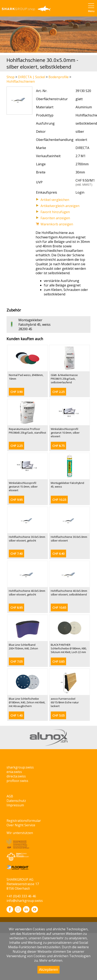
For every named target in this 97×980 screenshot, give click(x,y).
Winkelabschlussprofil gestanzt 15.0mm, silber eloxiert (23, 487)
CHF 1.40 (16, 715)
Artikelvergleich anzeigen (60, 206)
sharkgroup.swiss (20, 767)
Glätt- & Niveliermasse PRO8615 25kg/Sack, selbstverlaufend (64, 379)
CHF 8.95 (16, 608)
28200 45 (25, 329)
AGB (10, 796)
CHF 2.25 (58, 392)
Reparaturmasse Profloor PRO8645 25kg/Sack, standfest (27, 431)
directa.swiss (16, 776)
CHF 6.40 (58, 554)
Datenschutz (16, 801)
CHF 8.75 (58, 446)
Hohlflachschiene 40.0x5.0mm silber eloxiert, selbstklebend (69, 593)
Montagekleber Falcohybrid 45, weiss (34, 322)
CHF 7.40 (16, 554)
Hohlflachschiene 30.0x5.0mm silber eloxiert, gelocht (27, 539)
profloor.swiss (17, 781)
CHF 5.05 (58, 715)
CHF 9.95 (16, 500)
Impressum (15, 805)
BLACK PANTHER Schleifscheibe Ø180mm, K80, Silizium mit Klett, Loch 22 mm (69, 648)
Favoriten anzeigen (55, 218)
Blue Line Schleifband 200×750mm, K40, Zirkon (23, 647)
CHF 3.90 (16, 392)
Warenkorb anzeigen (57, 224)
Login (80, 192)
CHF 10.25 (59, 500)
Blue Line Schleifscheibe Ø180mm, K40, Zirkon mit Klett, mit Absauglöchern (27, 702)
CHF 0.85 (58, 662)
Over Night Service (21, 825)
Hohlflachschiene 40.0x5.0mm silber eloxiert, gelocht (27, 593)
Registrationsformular (24, 821)
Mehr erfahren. (51, 960)
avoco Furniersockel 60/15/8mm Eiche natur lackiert (65, 702)
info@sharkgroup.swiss (25, 901)
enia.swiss (14, 772)
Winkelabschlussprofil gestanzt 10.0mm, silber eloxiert (65, 433)
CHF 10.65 (59, 608)
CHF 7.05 (16, 662)
